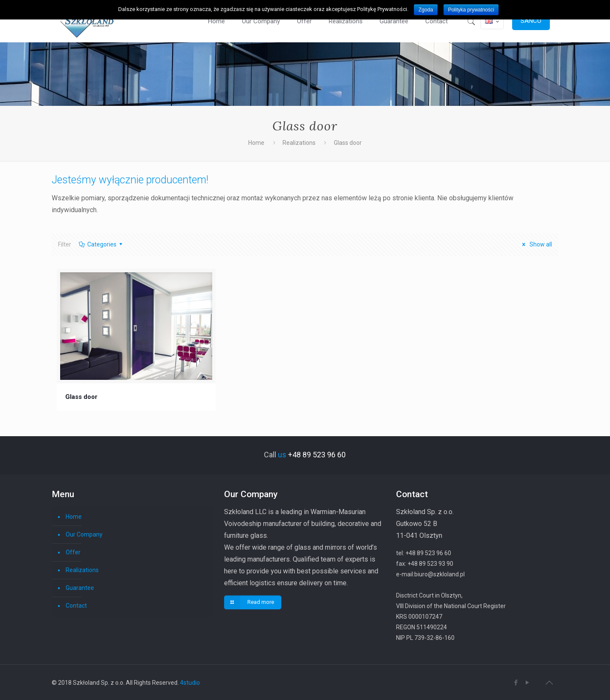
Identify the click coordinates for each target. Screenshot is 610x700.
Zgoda (426, 10)
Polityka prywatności (471, 10)
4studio (190, 683)
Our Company (84, 534)
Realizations (299, 143)
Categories (101, 244)
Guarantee (80, 588)
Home (256, 143)
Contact (76, 606)
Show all (536, 244)
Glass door (81, 397)
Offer (73, 552)
